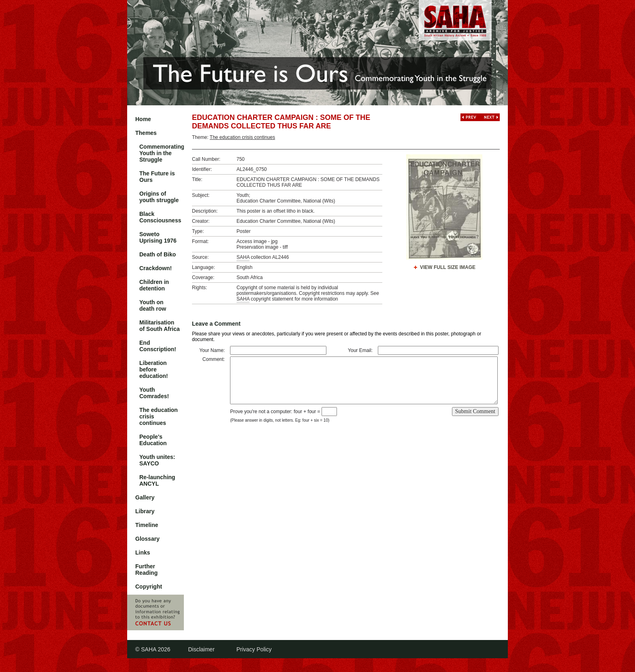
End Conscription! (158, 346)
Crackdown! (156, 268)
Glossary (147, 539)
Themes (146, 133)
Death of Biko (158, 254)
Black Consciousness (160, 217)
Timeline (147, 525)
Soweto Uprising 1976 (158, 237)
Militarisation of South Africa (160, 326)
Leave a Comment (216, 324)
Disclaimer (201, 649)
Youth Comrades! (154, 393)
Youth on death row (153, 305)
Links (143, 553)
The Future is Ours (157, 177)
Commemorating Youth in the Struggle (162, 153)
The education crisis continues (159, 416)
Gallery (145, 497)
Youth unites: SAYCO (157, 460)
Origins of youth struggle (159, 197)
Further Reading (146, 570)
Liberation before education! (154, 369)
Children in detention (154, 285)
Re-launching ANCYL (157, 480)
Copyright (149, 587)
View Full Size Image (448, 267)
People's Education (153, 440)
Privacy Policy (254, 649)
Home (143, 119)
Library (145, 511)
